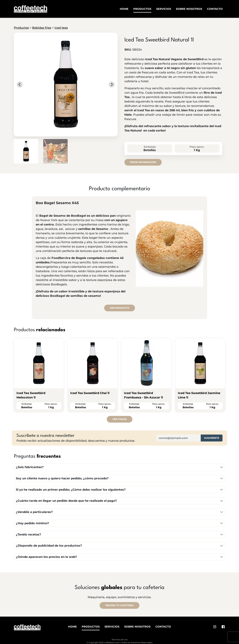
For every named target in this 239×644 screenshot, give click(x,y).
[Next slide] (112, 85)
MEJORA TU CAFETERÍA (119, 605)
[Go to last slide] (20, 85)
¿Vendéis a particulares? (34, 512)
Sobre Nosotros (189, 9)
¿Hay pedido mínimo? (32, 523)
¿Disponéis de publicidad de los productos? (49, 546)
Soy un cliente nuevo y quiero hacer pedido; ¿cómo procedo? (62, 478)
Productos (142, 9)
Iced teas (61, 28)
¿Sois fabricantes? (30, 467)
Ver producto (120, 308)
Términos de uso (120, 640)
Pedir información (143, 162)
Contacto (215, 9)
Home (124, 9)
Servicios (164, 9)
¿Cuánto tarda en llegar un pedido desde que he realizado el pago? (66, 501)
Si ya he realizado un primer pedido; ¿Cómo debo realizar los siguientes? (71, 490)
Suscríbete (212, 438)
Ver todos (120, 419)
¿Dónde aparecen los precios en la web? (46, 557)
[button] (26, 151)
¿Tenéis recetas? (28, 535)
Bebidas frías (42, 28)
